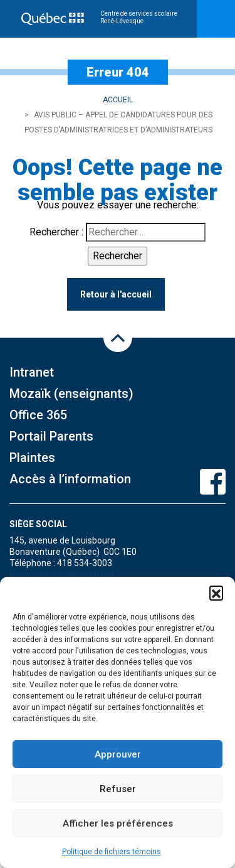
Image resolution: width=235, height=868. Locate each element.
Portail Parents (51, 436)
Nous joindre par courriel (62, 574)
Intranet (32, 372)
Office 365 (38, 415)
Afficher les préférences (118, 823)
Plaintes (32, 458)
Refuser (118, 789)
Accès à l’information (70, 479)
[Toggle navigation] (216, 19)
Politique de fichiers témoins (112, 852)
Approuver (118, 754)
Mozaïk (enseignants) (71, 394)
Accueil (118, 100)
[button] (216, 592)
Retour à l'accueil (116, 294)
